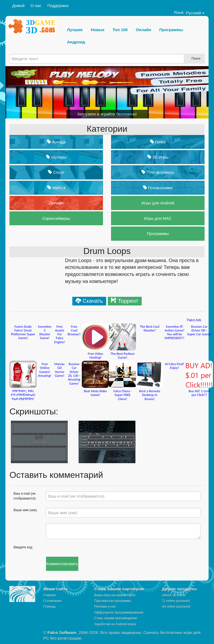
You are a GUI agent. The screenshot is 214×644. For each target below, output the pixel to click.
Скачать (93, 301)
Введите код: (23, 547)
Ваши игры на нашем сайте (115, 595)
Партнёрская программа (113, 601)
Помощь (50, 607)
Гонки (158, 142)
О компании (52, 601)
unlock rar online (174, 595)
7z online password (176, 601)
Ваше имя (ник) (25, 510)
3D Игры (158, 157)
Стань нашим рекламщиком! (116, 618)
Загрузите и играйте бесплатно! (107, 114)
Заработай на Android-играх (115, 624)
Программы (158, 234)
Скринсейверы (56, 218)
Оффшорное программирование (119, 613)
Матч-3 (56, 188)
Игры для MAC (158, 218)
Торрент (128, 301)
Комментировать (62, 564)
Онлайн (56, 203)
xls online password (176, 607)
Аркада (56, 142)
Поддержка (58, 6)
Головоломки (158, 188)
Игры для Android (158, 203)
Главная (50, 595)
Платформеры (158, 172)
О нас (36, 6)
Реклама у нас (105, 607)
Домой (18, 6)
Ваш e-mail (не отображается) (25, 496)
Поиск (196, 59)
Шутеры (56, 157)
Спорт (56, 172)
